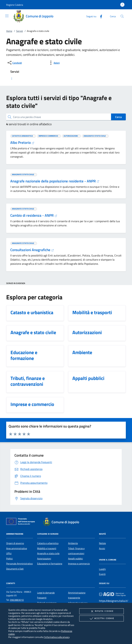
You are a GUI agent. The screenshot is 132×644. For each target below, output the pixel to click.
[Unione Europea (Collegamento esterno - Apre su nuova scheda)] (21, 522)
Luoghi (102, 569)
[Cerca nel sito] (122, 16)
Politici (9, 559)
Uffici (9, 553)
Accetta (101, 619)
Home (9, 31)
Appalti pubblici (75, 559)
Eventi (102, 574)
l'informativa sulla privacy (57, 637)
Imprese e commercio (79, 564)
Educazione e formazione (50, 564)
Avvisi (102, 548)
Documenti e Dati (15, 569)
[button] (15, 5)
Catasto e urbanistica (48, 543)
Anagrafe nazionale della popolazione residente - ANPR (55, 181)
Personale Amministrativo (19, 564)
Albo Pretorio (22, 142)
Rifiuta (101, 611)
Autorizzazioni (44, 559)
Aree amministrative (17, 548)
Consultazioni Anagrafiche (32, 250)
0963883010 (17, 600)
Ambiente (73, 543)
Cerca (118, 117)
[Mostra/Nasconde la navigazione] (7, 16)
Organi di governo (15, 543)
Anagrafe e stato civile (48, 553)
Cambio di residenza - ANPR (34, 215)
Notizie (102, 543)
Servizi (20, 31)
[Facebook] (100, 16)
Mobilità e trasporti (47, 548)
